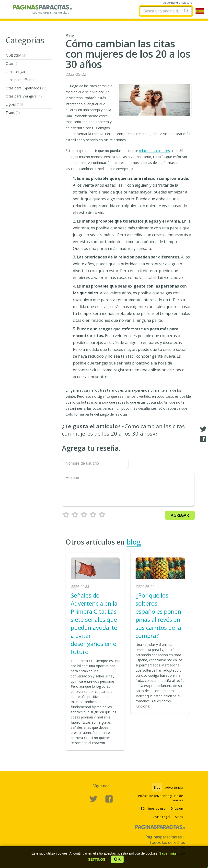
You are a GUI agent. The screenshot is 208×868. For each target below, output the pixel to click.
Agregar (180, 515)
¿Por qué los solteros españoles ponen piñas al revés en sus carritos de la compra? (158, 615)
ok (117, 859)
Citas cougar (18, 72)
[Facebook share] (203, 439)
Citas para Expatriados (26, 88)
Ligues (14, 104)
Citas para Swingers (24, 96)
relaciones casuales (154, 151)
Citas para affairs (22, 80)
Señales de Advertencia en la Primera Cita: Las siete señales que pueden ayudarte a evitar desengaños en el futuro (94, 623)
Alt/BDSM (16, 55)
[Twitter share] (203, 429)
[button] (97, 859)
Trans (13, 113)
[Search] (186, 11)
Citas (12, 63)
